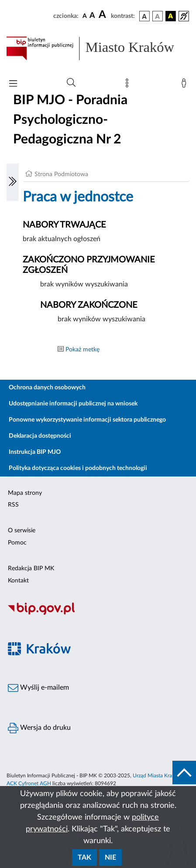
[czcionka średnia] (92, 16)
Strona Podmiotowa (61, 174)
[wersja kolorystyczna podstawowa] (144, 16)
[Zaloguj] (186, 85)
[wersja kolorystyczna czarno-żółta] (171, 16)
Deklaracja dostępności (40, 436)
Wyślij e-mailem (38, 688)
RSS (13, 505)
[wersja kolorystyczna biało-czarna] (158, 16)
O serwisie (22, 531)
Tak (84, 858)
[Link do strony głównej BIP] (98, 48)
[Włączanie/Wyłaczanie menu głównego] (13, 84)
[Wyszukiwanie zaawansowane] (71, 83)
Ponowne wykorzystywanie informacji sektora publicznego (87, 420)
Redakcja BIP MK (31, 568)
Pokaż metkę (83, 350)
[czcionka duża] (103, 15)
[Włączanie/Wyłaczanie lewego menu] (13, 182)
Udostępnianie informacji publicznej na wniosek (73, 404)
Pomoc (17, 543)
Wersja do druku (39, 728)
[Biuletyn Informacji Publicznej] (98, 614)
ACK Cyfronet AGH (29, 783)
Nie (110, 858)
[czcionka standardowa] (85, 16)
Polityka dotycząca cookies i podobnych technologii (78, 468)
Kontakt (18, 581)
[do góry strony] (184, 773)
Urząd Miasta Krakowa (158, 776)
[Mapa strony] (129, 85)
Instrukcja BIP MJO (35, 452)
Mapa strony (25, 493)
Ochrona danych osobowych (47, 388)
